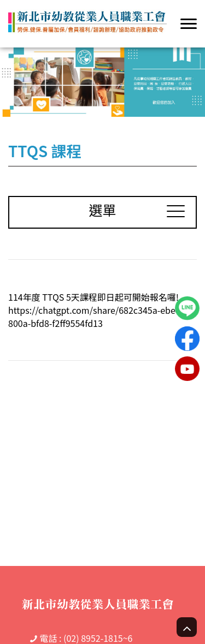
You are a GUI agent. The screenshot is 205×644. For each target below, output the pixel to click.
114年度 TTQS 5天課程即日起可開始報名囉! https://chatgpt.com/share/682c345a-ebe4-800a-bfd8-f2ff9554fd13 (96, 310)
